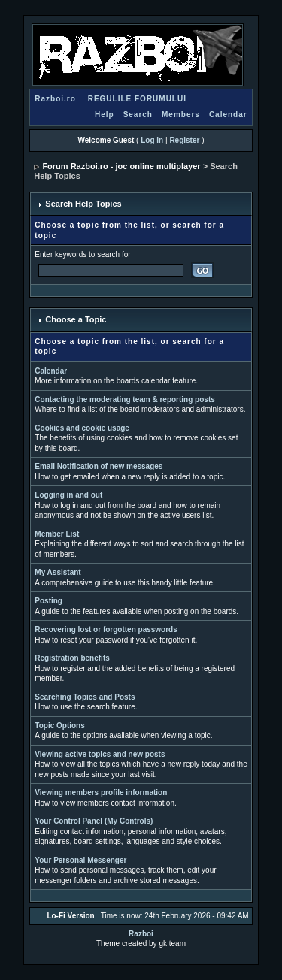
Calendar (228, 115)
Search (138, 115)
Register (184, 140)
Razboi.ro (55, 99)
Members (181, 115)
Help (105, 115)
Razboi (141, 934)
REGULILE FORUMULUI (137, 99)
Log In (152, 140)
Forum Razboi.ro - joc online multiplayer (121, 166)
